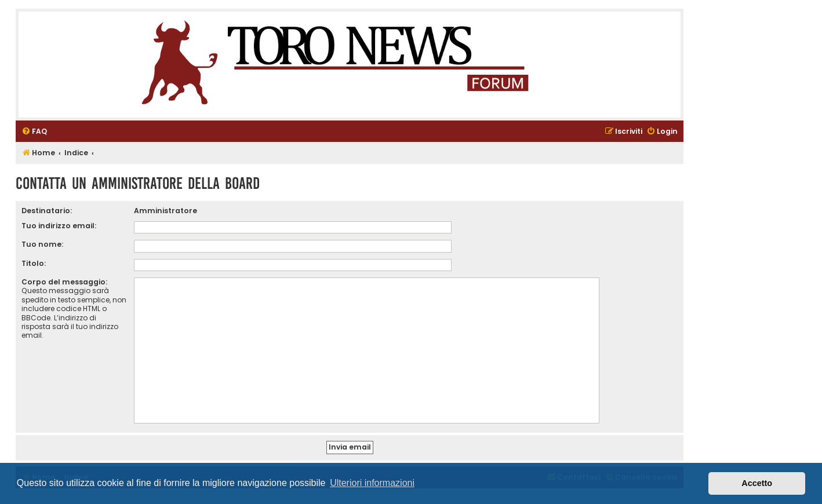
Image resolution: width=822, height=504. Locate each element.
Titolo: (34, 263)
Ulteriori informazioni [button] (372, 483)
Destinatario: (47, 211)
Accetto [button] (757, 483)
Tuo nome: (42, 244)
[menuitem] (34, 132)
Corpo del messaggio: (64, 282)
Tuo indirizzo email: (59, 226)
